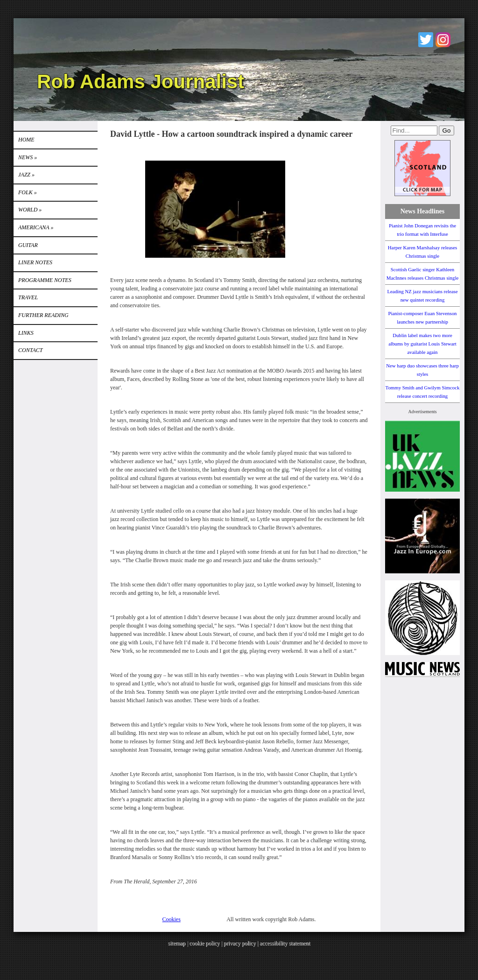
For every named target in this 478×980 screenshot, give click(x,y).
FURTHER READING (43, 315)
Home (26, 140)
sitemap (177, 943)
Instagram (443, 40)
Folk (28, 192)
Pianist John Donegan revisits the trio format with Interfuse (422, 230)
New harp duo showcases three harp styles (422, 370)
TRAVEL (28, 297)
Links (26, 333)
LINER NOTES (35, 262)
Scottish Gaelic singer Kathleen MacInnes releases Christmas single (422, 274)
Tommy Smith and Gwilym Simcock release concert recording (423, 392)
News (28, 157)
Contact (30, 350)
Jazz (26, 175)
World (30, 210)
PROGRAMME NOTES (45, 280)
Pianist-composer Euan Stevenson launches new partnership (423, 317)
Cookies (172, 919)
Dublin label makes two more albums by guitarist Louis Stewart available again (422, 344)
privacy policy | (242, 943)
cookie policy (204, 943)
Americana (36, 227)
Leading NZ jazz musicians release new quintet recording (422, 296)
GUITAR (28, 245)
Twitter (426, 40)
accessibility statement (285, 943)
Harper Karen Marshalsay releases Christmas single (422, 252)
